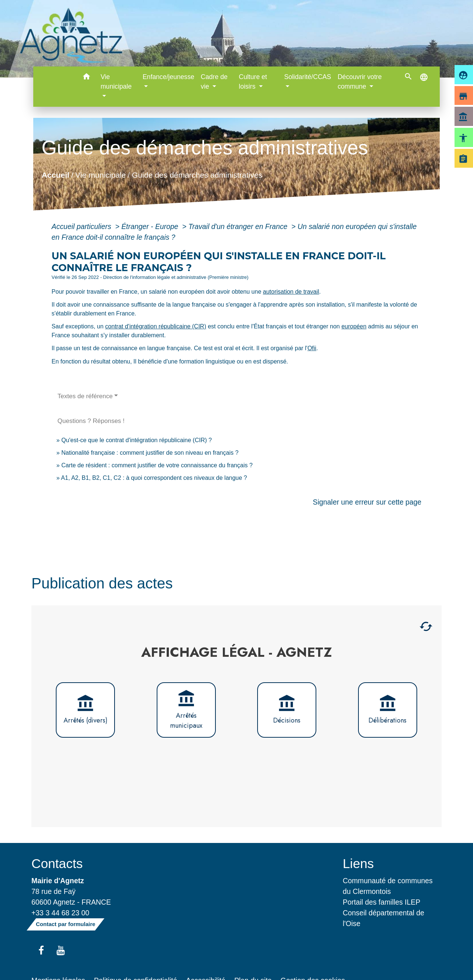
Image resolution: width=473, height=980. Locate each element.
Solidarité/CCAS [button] (308, 77)
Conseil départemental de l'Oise (384, 918)
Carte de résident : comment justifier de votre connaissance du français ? (157, 465)
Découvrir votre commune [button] (360, 82)
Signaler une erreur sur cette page (367, 502)
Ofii (312, 348)
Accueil (55, 175)
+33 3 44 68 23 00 (60, 913)
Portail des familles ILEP (382, 902)
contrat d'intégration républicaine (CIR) (156, 326)
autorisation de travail (291, 292)
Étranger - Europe (151, 226)
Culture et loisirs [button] (253, 82)
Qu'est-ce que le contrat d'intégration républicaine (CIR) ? (137, 440)
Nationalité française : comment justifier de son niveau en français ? (150, 453)
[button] (86, 78)
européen (354, 326)
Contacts (57, 863)
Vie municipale (100, 175)
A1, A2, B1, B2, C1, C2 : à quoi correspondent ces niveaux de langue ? (154, 478)
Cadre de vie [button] (214, 82)
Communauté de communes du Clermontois (388, 886)
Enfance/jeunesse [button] (169, 77)
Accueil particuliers (83, 226)
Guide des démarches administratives (197, 175)
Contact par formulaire (66, 924)
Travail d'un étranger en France (239, 226)
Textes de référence (85, 396)
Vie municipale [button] (116, 82)
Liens (358, 863)
